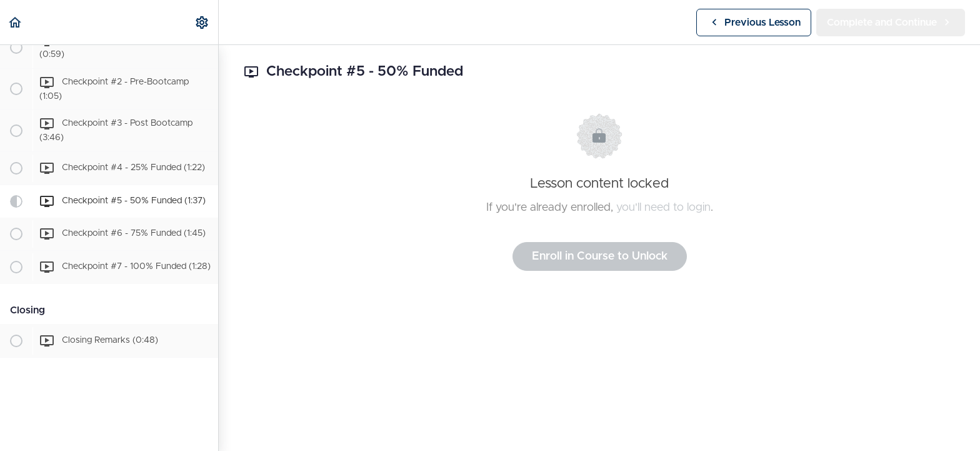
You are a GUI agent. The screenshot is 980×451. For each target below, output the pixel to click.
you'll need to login (663, 208)
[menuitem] (202, 22)
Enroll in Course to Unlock (600, 256)
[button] (16, 22)
